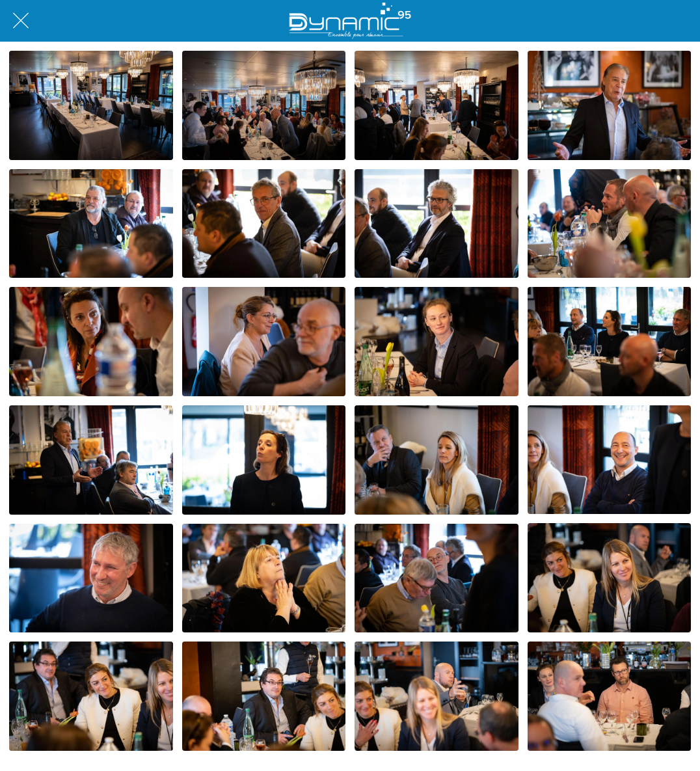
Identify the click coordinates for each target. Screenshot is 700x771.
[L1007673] (264, 105)
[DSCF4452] (91, 460)
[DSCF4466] (264, 696)
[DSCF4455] (264, 460)
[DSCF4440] (610, 224)
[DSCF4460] (264, 578)
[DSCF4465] (91, 696)
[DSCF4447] (437, 342)
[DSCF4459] (91, 578)
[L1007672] (437, 105)
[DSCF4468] (610, 696)
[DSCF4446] (264, 342)
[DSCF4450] (610, 342)
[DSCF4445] (437, 224)
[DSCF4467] (437, 696)
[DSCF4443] (91, 224)
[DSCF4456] (437, 460)
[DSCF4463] (610, 578)
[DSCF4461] (437, 578)
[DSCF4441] (610, 105)
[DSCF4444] (264, 224)
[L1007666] (91, 105)
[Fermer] (21, 21)
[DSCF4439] (91, 342)
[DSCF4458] (610, 460)
